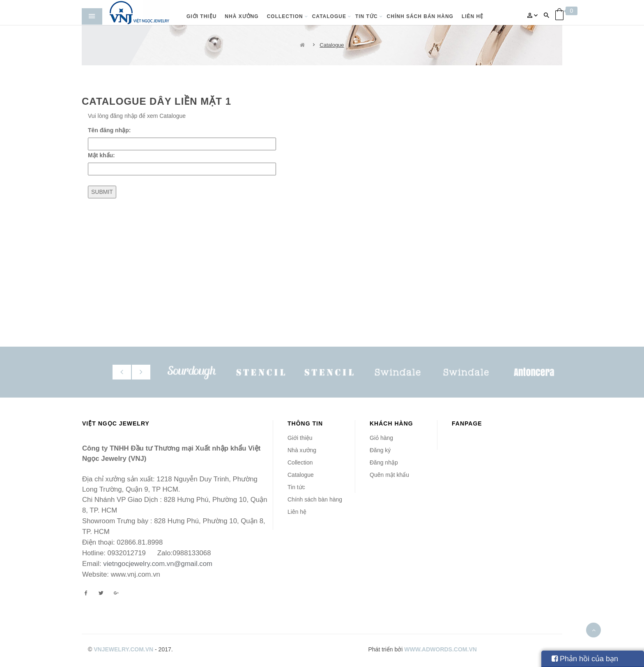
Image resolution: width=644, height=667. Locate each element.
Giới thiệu (300, 438)
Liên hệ (297, 512)
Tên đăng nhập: (109, 130)
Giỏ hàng (381, 438)
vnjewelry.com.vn (123, 649)
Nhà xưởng (302, 450)
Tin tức (296, 487)
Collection (300, 462)
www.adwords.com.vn (440, 649)
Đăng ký (380, 450)
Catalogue (332, 45)
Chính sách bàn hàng (315, 499)
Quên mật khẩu (389, 475)
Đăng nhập (384, 462)
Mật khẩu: (101, 155)
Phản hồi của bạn (585, 659)
